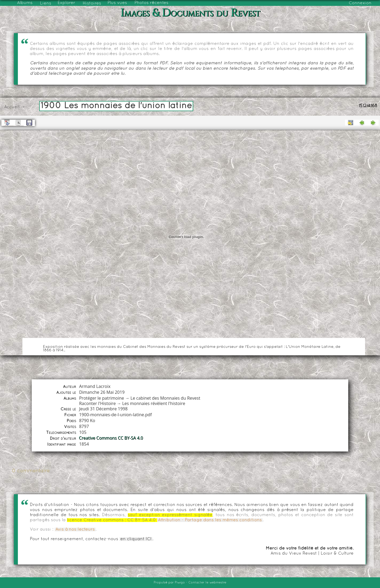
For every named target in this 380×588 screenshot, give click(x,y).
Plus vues (117, 3)
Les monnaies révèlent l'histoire (154, 403)
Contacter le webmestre (207, 583)
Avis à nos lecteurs (75, 529)
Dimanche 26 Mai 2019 (102, 392)
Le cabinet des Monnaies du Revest (165, 398)
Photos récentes (151, 3)
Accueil (12, 107)
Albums (25, 3)
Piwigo (180, 583)
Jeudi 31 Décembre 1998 (103, 409)
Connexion (360, 3)
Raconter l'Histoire (97, 403)
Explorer (66, 3)
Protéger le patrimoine (101, 398)
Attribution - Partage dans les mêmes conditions (210, 520)
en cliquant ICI (136, 539)
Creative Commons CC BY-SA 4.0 (111, 438)
